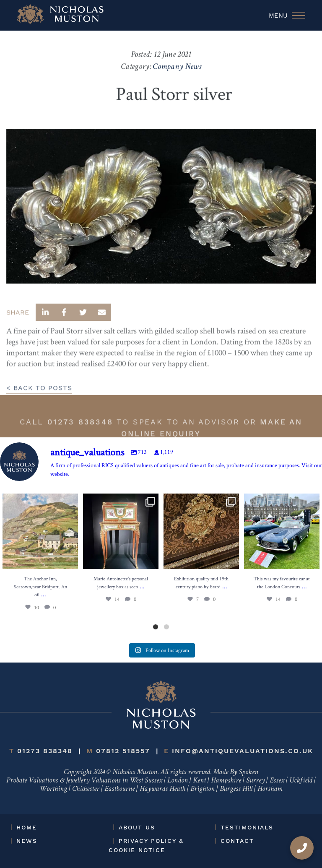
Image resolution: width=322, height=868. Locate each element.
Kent (199, 781)
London (178, 781)
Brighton (203, 789)
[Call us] (302, 848)
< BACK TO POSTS (39, 400)
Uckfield (301, 781)
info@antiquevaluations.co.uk (239, 751)
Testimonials (247, 827)
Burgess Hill (236, 789)
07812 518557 (118, 751)
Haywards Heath (162, 789)
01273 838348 (80, 434)
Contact (237, 841)
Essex (277, 781)
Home (27, 827)
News (27, 841)
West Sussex (146, 781)
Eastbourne (119, 789)
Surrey (255, 781)
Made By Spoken (236, 772)
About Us (137, 827)
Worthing (53, 789)
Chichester (86, 789)
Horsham (270, 789)
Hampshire (226, 781)
